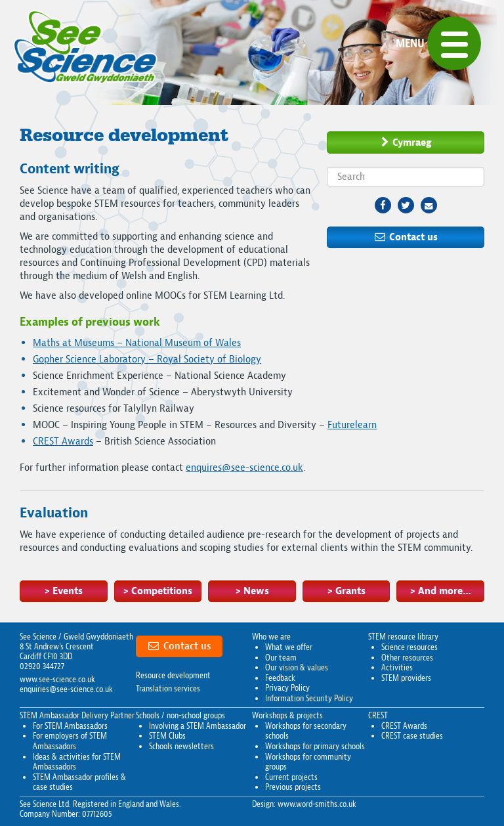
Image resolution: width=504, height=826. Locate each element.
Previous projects (293, 787)
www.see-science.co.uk (57, 679)
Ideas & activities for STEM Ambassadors (77, 762)
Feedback (280, 678)
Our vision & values (297, 667)
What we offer (289, 647)
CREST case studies (412, 736)
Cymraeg (406, 142)
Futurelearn (352, 425)
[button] (454, 43)
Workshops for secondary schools (306, 731)
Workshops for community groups (308, 762)
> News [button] (252, 591)
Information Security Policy (309, 698)
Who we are (271, 637)
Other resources (407, 658)
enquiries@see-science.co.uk (66, 689)
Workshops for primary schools (315, 746)
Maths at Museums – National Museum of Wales (137, 343)
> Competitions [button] (157, 591)
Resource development (173, 675)
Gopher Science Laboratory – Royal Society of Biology (147, 359)
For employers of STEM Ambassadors (70, 741)
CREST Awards (63, 441)
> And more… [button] (440, 591)
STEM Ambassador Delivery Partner (77, 715)
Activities (397, 667)
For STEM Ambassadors (70, 726)
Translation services (168, 688)
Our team (281, 658)
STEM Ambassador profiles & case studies (79, 782)
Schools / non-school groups (180, 715)
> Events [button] (63, 591)
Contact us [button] (406, 237)
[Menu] (438, 43)
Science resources (409, 647)
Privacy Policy (287, 688)
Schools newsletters (181, 746)
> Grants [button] (346, 591)
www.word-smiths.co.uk (317, 804)
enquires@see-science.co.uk (244, 467)
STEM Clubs (167, 736)
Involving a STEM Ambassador (198, 726)
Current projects (291, 777)
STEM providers (406, 678)
